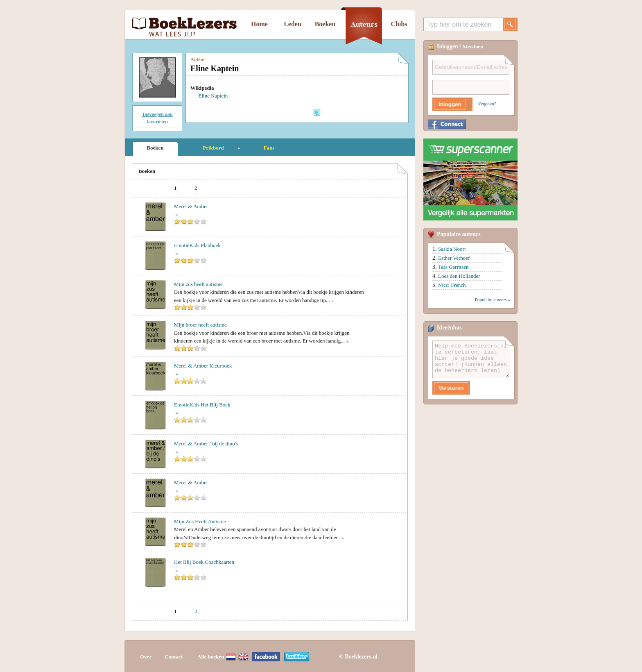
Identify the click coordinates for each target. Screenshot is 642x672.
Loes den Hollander (459, 276)
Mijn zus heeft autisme (198, 284)
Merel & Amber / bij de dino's (206, 444)
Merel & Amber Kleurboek (203, 366)
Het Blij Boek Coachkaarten (204, 562)
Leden (293, 24)
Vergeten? (487, 103)
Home (259, 24)
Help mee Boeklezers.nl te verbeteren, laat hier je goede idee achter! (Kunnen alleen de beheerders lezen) (471, 359)
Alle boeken (211, 657)
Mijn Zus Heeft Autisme (200, 521)
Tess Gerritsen (453, 267)
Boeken (325, 24)
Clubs (399, 24)
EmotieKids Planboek (197, 245)
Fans (269, 148)
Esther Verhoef (454, 258)
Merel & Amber (191, 206)
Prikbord (213, 148)
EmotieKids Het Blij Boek (202, 405)
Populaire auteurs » (493, 300)
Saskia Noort (452, 249)
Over (146, 657)
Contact (174, 657)
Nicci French (452, 285)
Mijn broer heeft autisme (200, 325)
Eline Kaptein (213, 96)
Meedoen (473, 47)
